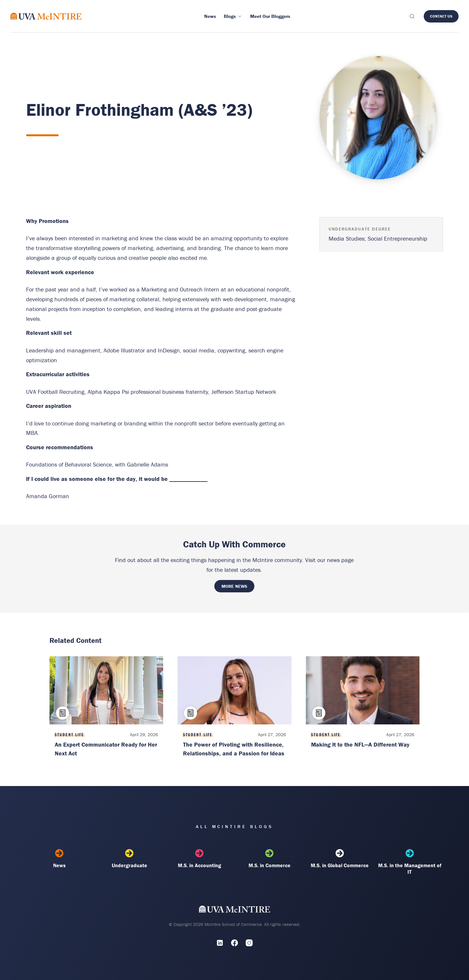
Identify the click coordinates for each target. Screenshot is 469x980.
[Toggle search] (412, 16)
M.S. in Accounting (199, 859)
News (59, 859)
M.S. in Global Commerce (340, 859)
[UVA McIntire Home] (235, 910)
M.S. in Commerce (270, 859)
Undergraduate (129, 859)
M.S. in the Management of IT (410, 862)
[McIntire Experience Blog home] (46, 16)
